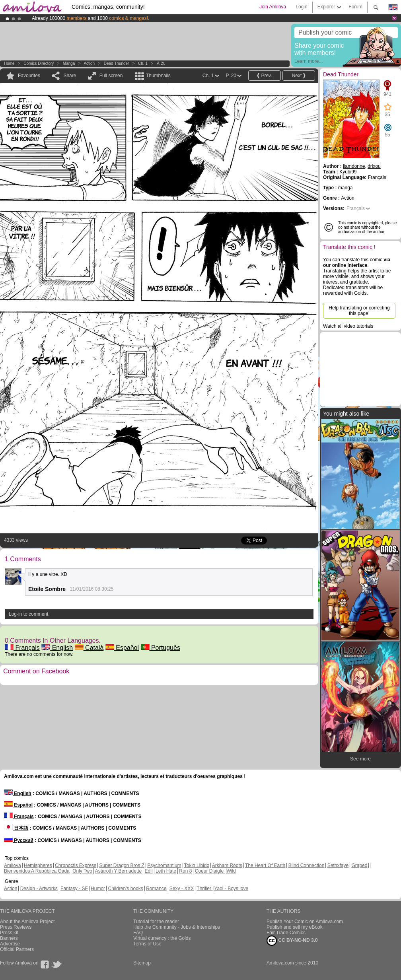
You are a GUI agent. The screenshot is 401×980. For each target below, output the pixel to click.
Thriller (204, 889)
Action (89, 63)
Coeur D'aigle (210, 871)
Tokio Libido (197, 865)
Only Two (82, 871)
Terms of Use (147, 944)
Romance (156, 889)
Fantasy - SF (74, 889)
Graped (359, 865)
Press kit (9, 933)
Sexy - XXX (182, 889)
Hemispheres (38, 865)
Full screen (111, 76)
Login (301, 7)
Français (22, 648)
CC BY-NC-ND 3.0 (292, 941)
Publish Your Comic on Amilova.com (305, 922)
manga (69, 63)
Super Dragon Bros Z (122, 865)
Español (122, 648)
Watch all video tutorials (348, 326)
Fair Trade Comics (286, 933)
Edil (149, 871)
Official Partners (17, 949)
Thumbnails (158, 76)
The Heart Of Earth (265, 865)
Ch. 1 (143, 63)
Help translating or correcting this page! (359, 311)
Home (9, 63)
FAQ (138, 933)
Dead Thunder (117, 63)
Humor (98, 889)
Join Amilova (273, 7)
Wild (231, 871)
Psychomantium (164, 865)
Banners (9, 938)
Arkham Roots (227, 865)
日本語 (16, 828)
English (57, 648)
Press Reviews (16, 927)
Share (70, 76)
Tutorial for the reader (156, 922)
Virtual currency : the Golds (162, 938)
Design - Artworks (39, 889)
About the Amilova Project (27, 922)
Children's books (125, 889)
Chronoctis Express (76, 865)
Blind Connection (307, 865)
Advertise (10, 944)
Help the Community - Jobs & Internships (177, 927)
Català (89, 648)
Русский (19, 840)
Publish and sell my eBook (295, 927)
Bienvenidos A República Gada (37, 871)
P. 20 (161, 63)
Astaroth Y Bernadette (119, 871)
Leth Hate (166, 871)
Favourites (29, 76)
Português (161, 648)
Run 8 (185, 871)
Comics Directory (39, 63)
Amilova (13, 865)
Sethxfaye (338, 865)
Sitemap (142, 963)
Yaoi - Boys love (231, 889)
